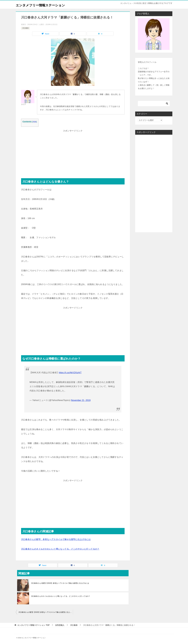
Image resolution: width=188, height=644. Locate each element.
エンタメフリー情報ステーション (46, 5)
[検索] (154, 104)
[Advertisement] (73, 152)
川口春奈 (25, 28)
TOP (33, 625)
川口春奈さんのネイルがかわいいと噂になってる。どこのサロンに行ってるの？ (60, 549)
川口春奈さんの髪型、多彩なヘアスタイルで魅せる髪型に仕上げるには (56, 539)
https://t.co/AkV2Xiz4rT (70, 373)
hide (35, 122)
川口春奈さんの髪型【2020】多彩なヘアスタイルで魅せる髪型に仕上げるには (60, 583)
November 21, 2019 (81, 400)
